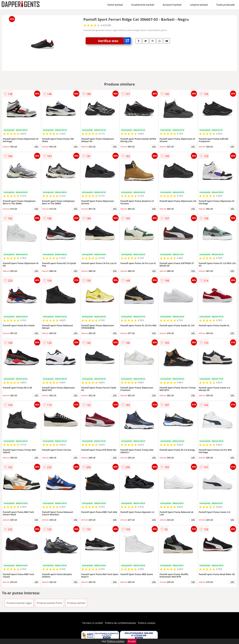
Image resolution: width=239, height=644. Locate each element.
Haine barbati (115, 5)
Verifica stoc (114, 41)
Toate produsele (226, 5)
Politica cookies (147, 623)
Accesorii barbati (172, 5)
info (36, 146)
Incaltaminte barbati (143, 5)
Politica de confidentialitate (121, 623)
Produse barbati (76, 603)
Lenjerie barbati (199, 5)
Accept (132, 641)
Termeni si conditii (93, 623)
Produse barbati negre (19, 603)
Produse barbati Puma (49, 603)
